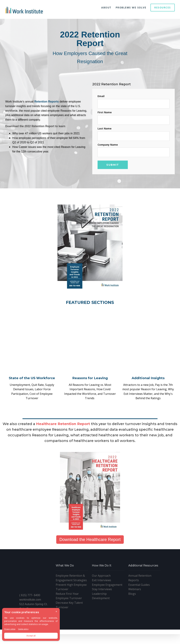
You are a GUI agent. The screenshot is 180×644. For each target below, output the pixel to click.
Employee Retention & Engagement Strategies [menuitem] (71, 594)
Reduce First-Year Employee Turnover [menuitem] (69, 612)
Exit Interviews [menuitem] (102, 596)
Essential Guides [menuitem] (139, 600)
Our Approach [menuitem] (101, 591)
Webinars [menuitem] (135, 605)
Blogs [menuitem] (132, 609)
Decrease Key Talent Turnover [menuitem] (69, 621)
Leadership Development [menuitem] (101, 612)
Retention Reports (47, 102)
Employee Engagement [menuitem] (107, 600)
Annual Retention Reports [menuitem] (140, 594)
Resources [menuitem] (163, 7)
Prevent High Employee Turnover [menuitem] (71, 603)
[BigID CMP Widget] (31, 625)
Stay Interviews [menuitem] (102, 605)
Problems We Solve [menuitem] (131, 7)
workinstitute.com (30, 597)
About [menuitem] (106, 7)
